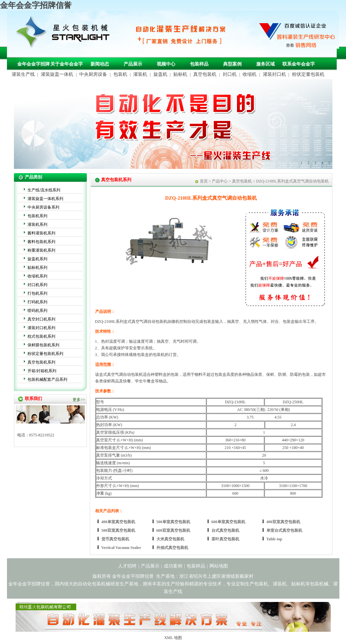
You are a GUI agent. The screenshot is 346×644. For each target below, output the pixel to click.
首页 (204, 181)
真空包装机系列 (41, 362)
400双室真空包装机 (283, 522)
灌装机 (140, 74)
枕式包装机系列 (41, 336)
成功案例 (173, 566)
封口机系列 (37, 285)
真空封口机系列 (41, 319)
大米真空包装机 (170, 539)
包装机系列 (37, 216)
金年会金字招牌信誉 (36, 5)
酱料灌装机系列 (41, 233)
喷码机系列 (37, 311)
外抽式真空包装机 (172, 548)
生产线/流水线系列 (44, 190)
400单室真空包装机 (118, 522)
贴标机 (180, 74)
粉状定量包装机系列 (45, 354)
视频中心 (166, 64)
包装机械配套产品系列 (47, 379)
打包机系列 (37, 293)
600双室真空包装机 (173, 530)
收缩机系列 (37, 276)
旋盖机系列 (37, 259)
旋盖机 (160, 74)
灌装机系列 (37, 224)
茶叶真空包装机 (225, 539)
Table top (274, 539)
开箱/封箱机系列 (42, 371)
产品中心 (220, 181)
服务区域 (265, 64)
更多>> (79, 400)
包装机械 (319, 584)
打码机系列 (37, 302)
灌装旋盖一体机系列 (45, 199)
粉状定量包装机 (308, 74)
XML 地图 (173, 638)
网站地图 (219, 566)
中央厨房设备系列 (43, 207)
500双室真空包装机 (118, 530)
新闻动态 (100, 64)
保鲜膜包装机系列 (43, 345)
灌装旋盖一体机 (57, 74)
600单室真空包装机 (228, 522)
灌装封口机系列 (41, 328)
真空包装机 (205, 74)
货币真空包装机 (115, 539)
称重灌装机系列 (41, 250)
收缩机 (250, 74)
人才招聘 (127, 566)
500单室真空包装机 (173, 522)
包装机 (120, 74)
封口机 (230, 74)
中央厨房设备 (93, 74)
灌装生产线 (23, 74)
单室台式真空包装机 (284, 530)
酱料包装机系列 (41, 242)
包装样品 (199, 64)
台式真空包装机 (225, 530)
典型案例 (232, 64)
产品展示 (133, 64)
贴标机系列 (37, 268)
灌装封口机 (274, 74)
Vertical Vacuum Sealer (121, 548)
